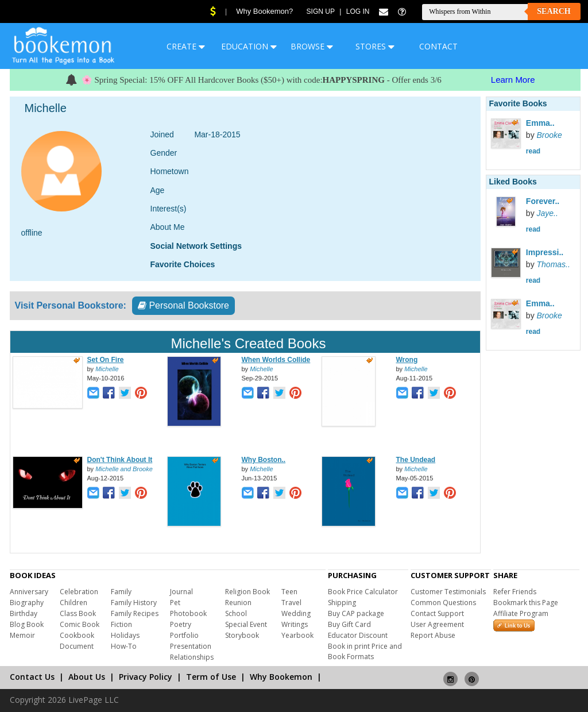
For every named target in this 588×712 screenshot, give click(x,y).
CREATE (186, 46)
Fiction (121, 624)
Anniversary (29, 592)
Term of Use (211, 677)
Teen (289, 592)
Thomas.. (554, 264)
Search (554, 11)
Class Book (78, 613)
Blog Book (27, 624)
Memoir (22, 635)
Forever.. (543, 201)
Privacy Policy (146, 677)
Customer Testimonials (448, 592)
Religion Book (247, 592)
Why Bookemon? (264, 11)
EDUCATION (249, 46)
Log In (358, 11)
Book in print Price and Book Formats (365, 651)
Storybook (242, 635)
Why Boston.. (264, 460)
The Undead (416, 460)
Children (73, 603)
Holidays (125, 635)
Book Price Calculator (363, 592)
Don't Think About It (120, 460)
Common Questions (443, 603)
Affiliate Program (521, 613)
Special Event (246, 624)
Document (77, 646)
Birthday (24, 613)
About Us (87, 677)
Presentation (191, 646)
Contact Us (32, 677)
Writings (295, 624)
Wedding (296, 613)
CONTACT (438, 46)
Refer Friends (515, 592)
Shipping (342, 603)
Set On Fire (106, 360)
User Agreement (437, 624)
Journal (181, 592)
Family (121, 592)
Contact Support (437, 613)
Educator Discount (358, 635)
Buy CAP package (356, 613)
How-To (124, 646)
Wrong (407, 360)
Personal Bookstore (183, 305)
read (533, 151)
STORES (375, 46)
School (236, 613)
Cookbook (77, 635)
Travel (291, 603)
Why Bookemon (281, 677)
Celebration (79, 592)
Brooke (550, 135)
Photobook (188, 613)
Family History (134, 603)
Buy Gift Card (349, 624)
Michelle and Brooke (124, 469)
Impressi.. (545, 252)
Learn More (513, 80)
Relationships (192, 657)
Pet (175, 603)
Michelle (107, 369)
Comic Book (80, 624)
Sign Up (321, 11)
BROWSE (312, 46)
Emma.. (540, 123)
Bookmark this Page (526, 603)
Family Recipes (135, 613)
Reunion (238, 603)
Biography (27, 603)
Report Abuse (433, 635)
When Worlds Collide (276, 360)
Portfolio (184, 635)
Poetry (181, 624)
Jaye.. (548, 213)
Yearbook (297, 635)
